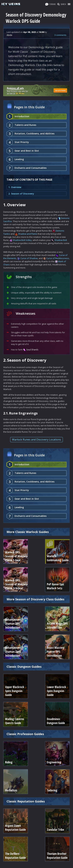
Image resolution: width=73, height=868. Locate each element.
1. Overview (15, 187)
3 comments (60, 35)
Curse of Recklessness (58, 258)
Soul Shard (32, 350)
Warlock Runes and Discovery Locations (36, 440)
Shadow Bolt (61, 240)
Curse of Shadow (29, 258)
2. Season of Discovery (21, 194)
